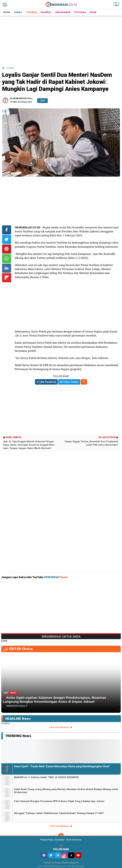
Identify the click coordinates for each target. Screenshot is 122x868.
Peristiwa (80, 12)
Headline (46, 12)
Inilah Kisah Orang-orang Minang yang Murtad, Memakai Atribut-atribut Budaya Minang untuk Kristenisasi (66, 791)
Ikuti (42, 101)
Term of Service (74, 840)
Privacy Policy (47, 840)
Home (7, 12)
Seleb (93, 12)
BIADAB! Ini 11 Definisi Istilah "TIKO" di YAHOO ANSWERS (46, 777)
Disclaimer (60, 840)
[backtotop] (61, 836)
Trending (31, 12)
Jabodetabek (63, 12)
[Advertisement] (62, 38)
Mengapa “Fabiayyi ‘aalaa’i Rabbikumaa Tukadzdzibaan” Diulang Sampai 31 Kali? (59, 813)
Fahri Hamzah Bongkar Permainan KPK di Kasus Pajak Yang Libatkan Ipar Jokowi (59, 801)
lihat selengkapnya (61, 727)
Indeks (18, 12)
